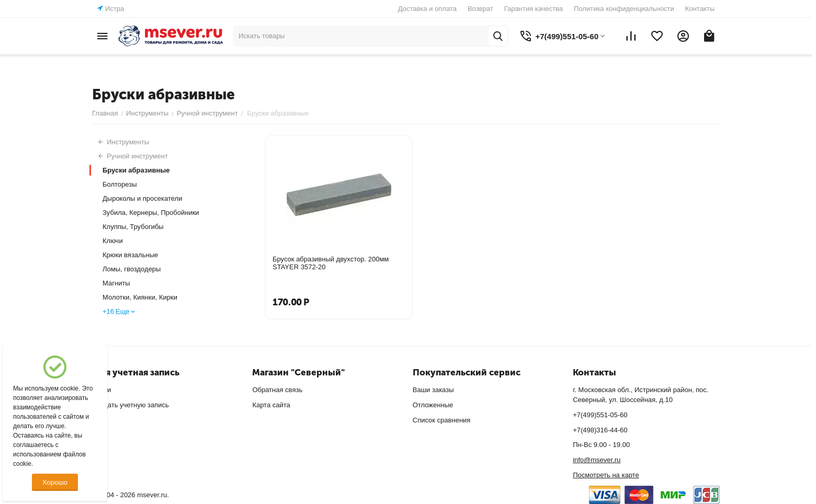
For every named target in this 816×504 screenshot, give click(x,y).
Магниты (116, 283)
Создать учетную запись (131, 405)
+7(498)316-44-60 (600, 430)
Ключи (113, 241)
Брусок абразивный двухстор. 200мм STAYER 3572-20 (331, 263)
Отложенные (433, 405)
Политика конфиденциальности (624, 9)
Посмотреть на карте (606, 475)
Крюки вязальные (130, 255)
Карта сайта (271, 405)
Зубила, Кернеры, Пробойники (151, 213)
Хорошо (55, 482)
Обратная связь (277, 390)
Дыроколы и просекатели (142, 198)
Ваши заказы (433, 390)
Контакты (700, 9)
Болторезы (120, 184)
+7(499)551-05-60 (600, 415)
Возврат (480, 9)
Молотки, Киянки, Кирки (140, 297)
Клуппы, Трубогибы (133, 227)
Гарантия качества (534, 9)
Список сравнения (442, 420)
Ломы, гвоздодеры (132, 269)
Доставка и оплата (427, 9)
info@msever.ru (597, 460)
